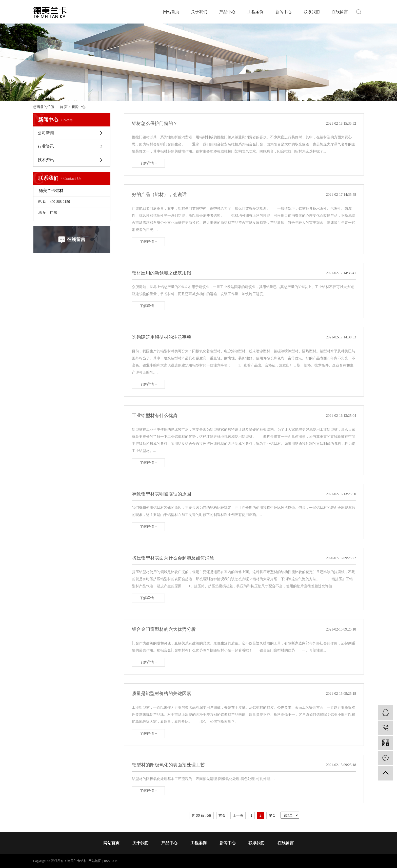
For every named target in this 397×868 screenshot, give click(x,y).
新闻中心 (284, 12)
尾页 (272, 815)
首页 (222, 815)
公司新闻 (46, 133)
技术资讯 (46, 160)
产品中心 (227, 12)
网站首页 (171, 12)
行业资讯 (46, 146)
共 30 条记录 (201, 815)
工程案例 (255, 12)
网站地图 (95, 861)
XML (116, 861)
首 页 (64, 107)
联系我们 (312, 12)
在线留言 (340, 12)
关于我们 (199, 12)
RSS (107, 861)
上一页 (238, 815)
